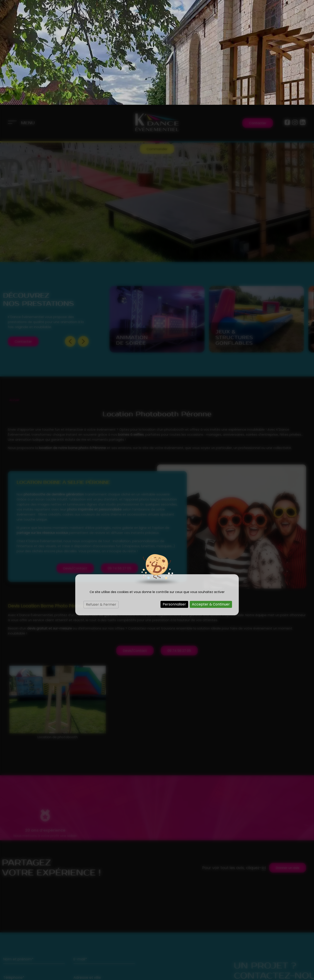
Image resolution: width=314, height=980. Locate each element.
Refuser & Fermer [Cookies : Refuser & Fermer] (101, 500)
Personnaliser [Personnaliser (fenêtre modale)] (174, 499)
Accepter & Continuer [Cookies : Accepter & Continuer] (211, 499)
